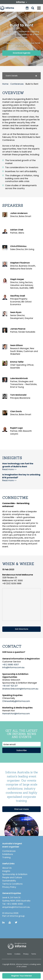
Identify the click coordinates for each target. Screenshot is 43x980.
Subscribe (21, 750)
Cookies (17, 954)
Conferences (9, 851)
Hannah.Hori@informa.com (16, 714)
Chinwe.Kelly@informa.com (16, 701)
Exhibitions (8, 854)
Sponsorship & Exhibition (15, 874)
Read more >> (18, 466)
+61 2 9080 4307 (11, 665)
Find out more (21, 809)
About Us (7, 868)
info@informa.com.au (13, 667)
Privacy (26, 954)
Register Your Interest (22, 976)
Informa (8, 8)
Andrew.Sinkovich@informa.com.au (20, 689)
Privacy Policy (9, 887)
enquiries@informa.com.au (16, 907)
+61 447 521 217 (10, 686)
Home (9, 954)
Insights (6, 871)
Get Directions (22, 629)
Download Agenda (22, 53)
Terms (34, 954)
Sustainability (9, 881)
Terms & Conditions (12, 884)
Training (6, 857)
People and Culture (12, 877)
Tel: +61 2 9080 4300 (13, 904)
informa (22, 2)
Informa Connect (22, 964)
